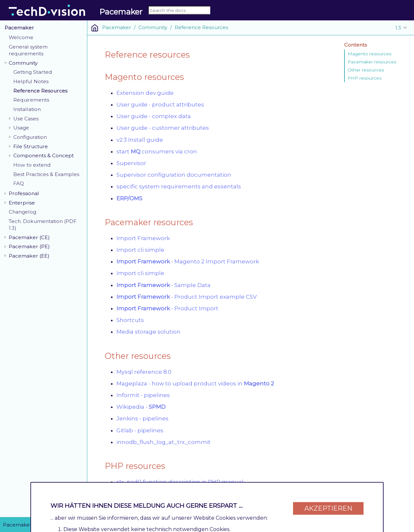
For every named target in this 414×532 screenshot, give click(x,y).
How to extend (32, 165)
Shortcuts (130, 320)
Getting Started (33, 72)
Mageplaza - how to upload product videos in (195, 383)
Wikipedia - (141, 407)
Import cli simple (140, 250)
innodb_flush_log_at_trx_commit (163, 442)
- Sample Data (163, 285)
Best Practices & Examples (46, 174)
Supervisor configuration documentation (174, 175)
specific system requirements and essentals (179, 186)
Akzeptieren (328, 507)
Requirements (31, 100)
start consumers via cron (157, 151)
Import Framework (143, 238)
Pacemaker (19, 28)
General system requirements (28, 50)
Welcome (21, 37)
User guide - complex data (154, 116)
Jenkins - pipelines (142, 418)
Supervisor (131, 163)
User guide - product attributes (160, 105)
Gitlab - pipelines (140, 430)
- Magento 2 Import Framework (188, 261)
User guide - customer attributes (163, 128)
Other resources (366, 70)
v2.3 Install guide (140, 140)
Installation (27, 109)
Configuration (30, 137)
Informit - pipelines (143, 395)
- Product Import (167, 308)
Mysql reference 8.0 (144, 372)
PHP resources (365, 78)
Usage (21, 128)
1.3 (398, 28)
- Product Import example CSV (187, 297)
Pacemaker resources (372, 62)
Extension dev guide (145, 93)
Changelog (22, 212)
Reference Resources (40, 91)
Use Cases (26, 119)
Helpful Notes (31, 81)
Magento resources (370, 54)
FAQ (19, 183)
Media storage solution (148, 332)
